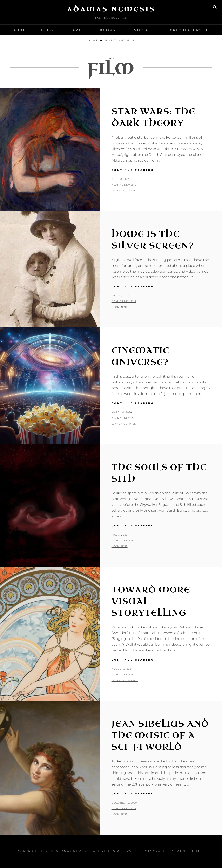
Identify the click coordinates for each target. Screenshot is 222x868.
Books (108, 30)
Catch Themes (189, 851)
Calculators (186, 30)
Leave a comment (125, 191)
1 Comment (120, 307)
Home (93, 40)
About (21, 30)
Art (77, 30)
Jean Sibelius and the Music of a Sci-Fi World (160, 735)
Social (143, 30)
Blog (47, 30)
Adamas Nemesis (111, 9)
